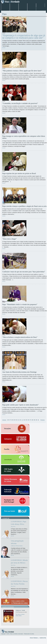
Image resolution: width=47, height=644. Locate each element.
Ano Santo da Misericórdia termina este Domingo (19, 372)
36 (28, 420)
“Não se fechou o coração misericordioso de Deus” (20, 337)
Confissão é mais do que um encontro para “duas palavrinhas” (24, 272)
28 (12, 420)
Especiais (14, 9)
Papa (32, 5)
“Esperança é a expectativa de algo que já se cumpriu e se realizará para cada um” (24, 37)
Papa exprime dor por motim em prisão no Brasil (19, 173)
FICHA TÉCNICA (34, 638)
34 (24, 420)
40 (36, 420)
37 (30, 420)
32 (20, 420)
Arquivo (23, 9)
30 (16, 420)
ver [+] (4, 48)
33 (22, 420)
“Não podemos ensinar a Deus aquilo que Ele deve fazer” (22, 71)
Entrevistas (5, 9)
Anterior (4, 420)
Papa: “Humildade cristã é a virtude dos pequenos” (20, 304)
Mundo (40, 5)
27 (10, 420)
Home (5, 5)
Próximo (43, 420)
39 (34, 420)
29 (14, 420)
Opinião (32, 9)
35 (26, 420)
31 (18, 420)
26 (8, 420)
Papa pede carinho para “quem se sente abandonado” (20, 405)
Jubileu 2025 (23, 5)
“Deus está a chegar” (9, 239)
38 (32, 420)
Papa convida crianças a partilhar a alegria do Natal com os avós (24, 206)
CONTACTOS (43, 638)
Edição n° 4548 (20, 610)
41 (38, 420)
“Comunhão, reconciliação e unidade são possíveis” (20, 103)
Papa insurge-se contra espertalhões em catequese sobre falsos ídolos (24, 137)
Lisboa (14, 5)
